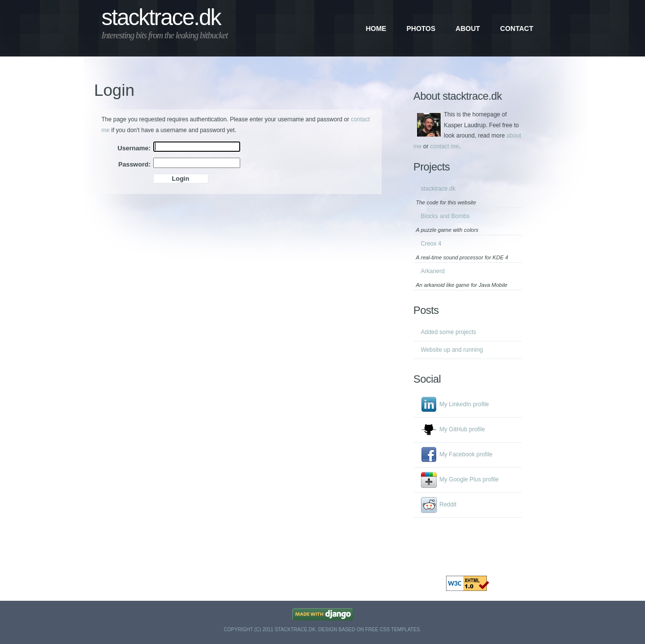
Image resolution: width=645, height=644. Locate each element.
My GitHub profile (463, 429)
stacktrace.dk (161, 17)
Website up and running (452, 350)
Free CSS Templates (392, 630)
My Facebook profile (466, 454)
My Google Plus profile (469, 479)
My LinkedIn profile (464, 404)
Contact (517, 28)
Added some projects (449, 332)
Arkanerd (433, 271)
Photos (421, 28)
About (468, 28)
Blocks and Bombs (445, 216)
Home (376, 28)
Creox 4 (431, 244)
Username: (134, 148)
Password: (135, 164)
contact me (445, 146)
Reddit (448, 504)
